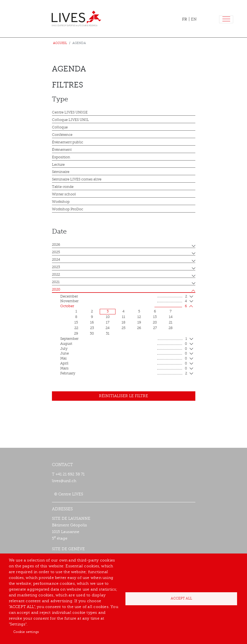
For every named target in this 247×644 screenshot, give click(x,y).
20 (155, 322)
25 (123, 328)
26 (139, 328)
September (124, 339)
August (124, 344)
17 (108, 322)
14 (171, 317)
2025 (56, 252)
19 (139, 322)
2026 (56, 245)
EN (194, 19)
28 (171, 328)
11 (123, 317)
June (124, 354)
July (124, 349)
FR (185, 19)
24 (108, 328)
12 (139, 317)
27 (155, 328)
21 (171, 322)
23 (92, 328)
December (124, 297)
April (124, 364)
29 (76, 333)
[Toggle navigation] (226, 20)
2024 (56, 260)
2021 (56, 282)
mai (124, 359)
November (124, 301)
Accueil (60, 43)
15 (76, 322)
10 (108, 317)
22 (76, 328)
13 (155, 317)
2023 (56, 267)
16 (92, 322)
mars (124, 369)
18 (123, 322)
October (124, 306)
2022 (56, 275)
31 (108, 333)
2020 (56, 289)
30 (92, 333)
